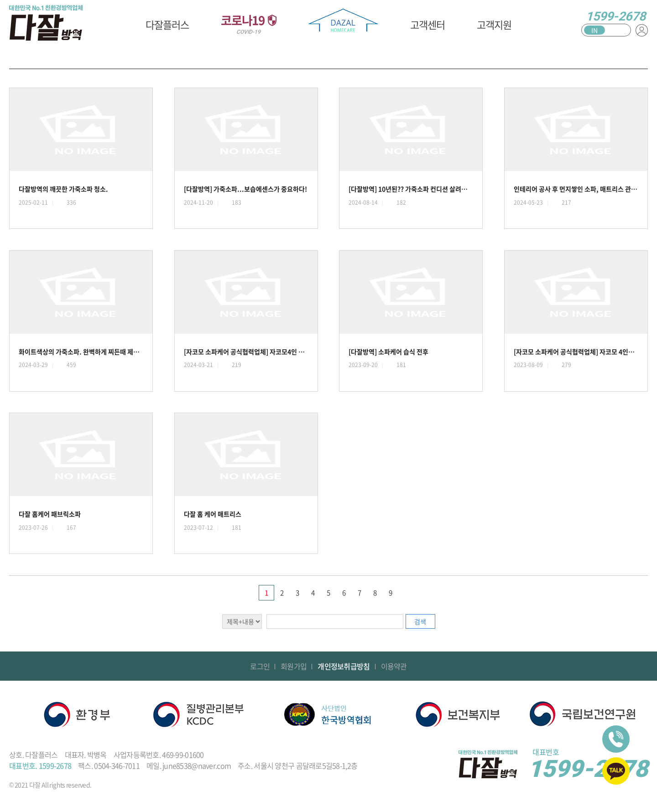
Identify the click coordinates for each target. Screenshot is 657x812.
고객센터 (428, 24)
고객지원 (494, 24)
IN (594, 30)
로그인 (260, 666)
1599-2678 (616, 16)
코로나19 (249, 23)
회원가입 (294, 666)
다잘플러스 (167, 24)
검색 (420, 621)
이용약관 (394, 666)
